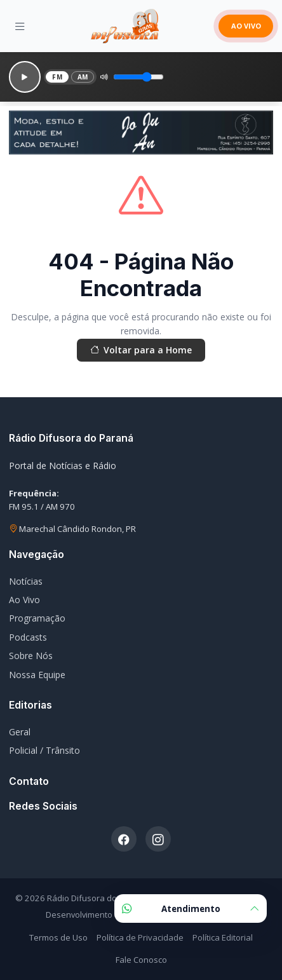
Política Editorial (223, 937)
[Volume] (138, 77)
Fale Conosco (141, 960)
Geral (20, 732)
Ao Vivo (24, 600)
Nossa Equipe (37, 675)
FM (57, 77)
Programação (37, 618)
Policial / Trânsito (44, 750)
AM (83, 77)
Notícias (26, 581)
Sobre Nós (31, 656)
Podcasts (28, 637)
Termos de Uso (58, 937)
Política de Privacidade (140, 937)
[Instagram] (158, 839)
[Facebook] (124, 839)
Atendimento (191, 909)
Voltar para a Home (141, 350)
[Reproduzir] (25, 77)
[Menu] (20, 26)
